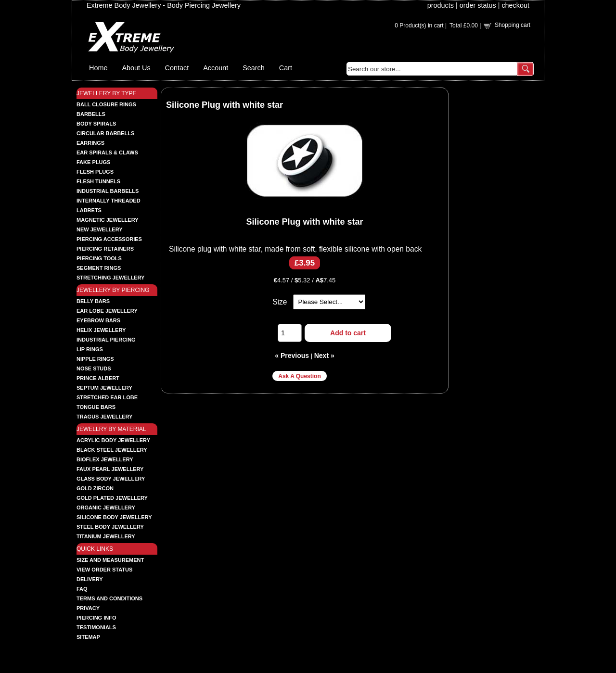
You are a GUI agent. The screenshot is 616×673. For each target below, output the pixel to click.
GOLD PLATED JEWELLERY (112, 498)
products (441, 5)
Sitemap (88, 637)
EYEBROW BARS (98, 320)
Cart (286, 68)
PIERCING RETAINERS (105, 249)
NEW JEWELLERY (100, 229)
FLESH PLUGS (95, 172)
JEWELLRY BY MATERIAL (111, 429)
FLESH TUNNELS (98, 181)
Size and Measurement (110, 560)
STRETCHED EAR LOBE (107, 397)
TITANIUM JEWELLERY (106, 536)
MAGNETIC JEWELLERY (108, 220)
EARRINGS (90, 143)
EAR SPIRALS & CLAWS (107, 152)
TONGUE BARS (96, 407)
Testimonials (96, 627)
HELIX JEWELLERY (101, 330)
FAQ (82, 589)
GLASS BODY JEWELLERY (111, 479)
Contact (177, 68)
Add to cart (348, 333)
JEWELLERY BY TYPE (107, 93)
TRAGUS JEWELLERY (104, 417)
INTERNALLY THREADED (109, 201)
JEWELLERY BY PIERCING (113, 290)
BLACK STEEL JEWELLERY (112, 450)
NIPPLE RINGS (95, 359)
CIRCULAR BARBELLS (105, 133)
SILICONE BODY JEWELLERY (114, 517)
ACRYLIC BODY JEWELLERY (113, 440)
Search (254, 68)
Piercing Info (96, 618)
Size (280, 302)
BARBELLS (91, 114)
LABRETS (89, 210)
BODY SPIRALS (96, 124)
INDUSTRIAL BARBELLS (108, 191)
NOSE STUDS (94, 368)
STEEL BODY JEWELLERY (110, 527)
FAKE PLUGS (93, 162)
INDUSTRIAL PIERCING (106, 340)
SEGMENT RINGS (99, 268)
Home (98, 68)
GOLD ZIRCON (95, 488)
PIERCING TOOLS (99, 258)
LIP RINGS (90, 349)
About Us (136, 68)
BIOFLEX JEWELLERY (105, 459)
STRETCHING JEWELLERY (110, 278)
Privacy (88, 608)
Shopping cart (513, 25)
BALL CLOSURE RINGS (106, 104)
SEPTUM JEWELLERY (104, 388)
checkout (515, 5)
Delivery (90, 579)
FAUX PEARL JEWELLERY (110, 469)
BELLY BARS (93, 301)
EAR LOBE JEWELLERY (107, 311)
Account (216, 68)
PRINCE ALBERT (98, 378)
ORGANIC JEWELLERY (106, 508)
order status (478, 5)
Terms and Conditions (109, 598)
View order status (104, 570)
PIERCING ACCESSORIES (109, 239)
